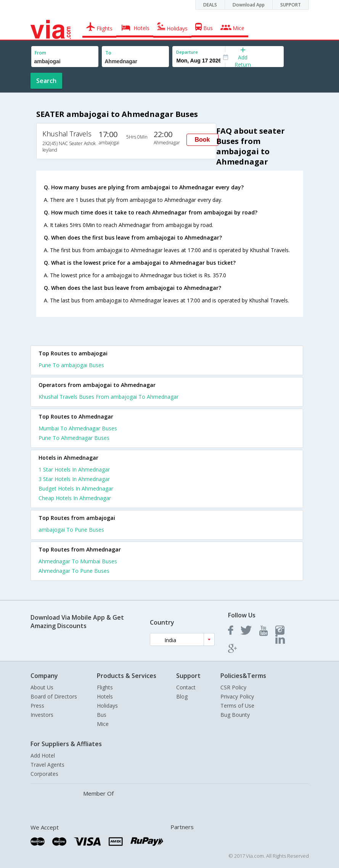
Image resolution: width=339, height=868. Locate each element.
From (40, 53)
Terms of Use (237, 706)
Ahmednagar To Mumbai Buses (78, 561)
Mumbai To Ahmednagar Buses (78, 428)
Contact (186, 687)
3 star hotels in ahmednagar (74, 479)
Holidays (107, 706)
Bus (102, 715)
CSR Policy (233, 687)
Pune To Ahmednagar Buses (74, 438)
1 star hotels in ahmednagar (74, 469)
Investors (42, 715)
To (108, 53)
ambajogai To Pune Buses (71, 530)
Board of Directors (54, 696)
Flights (105, 687)
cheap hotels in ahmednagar (75, 498)
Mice (103, 724)
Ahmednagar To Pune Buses (74, 571)
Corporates (44, 774)
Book (202, 140)
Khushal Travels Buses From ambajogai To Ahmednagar (108, 397)
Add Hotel (43, 755)
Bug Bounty (235, 715)
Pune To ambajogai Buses (71, 365)
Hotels (105, 696)
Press (37, 706)
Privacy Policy (237, 696)
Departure (187, 52)
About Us (42, 687)
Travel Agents (47, 765)
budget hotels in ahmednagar (76, 488)
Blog (182, 696)
